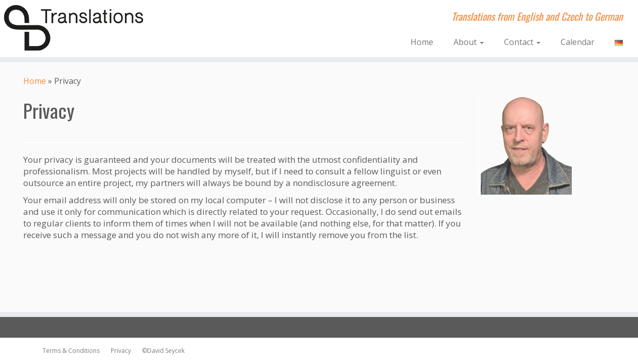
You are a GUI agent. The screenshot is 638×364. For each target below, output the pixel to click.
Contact (522, 42)
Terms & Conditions (71, 351)
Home (422, 42)
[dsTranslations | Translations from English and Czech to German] (74, 28)
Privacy (119, 351)
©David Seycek (161, 351)
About (469, 42)
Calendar (578, 42)
